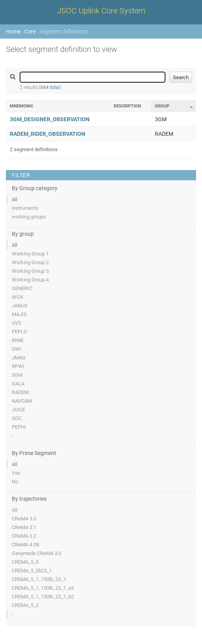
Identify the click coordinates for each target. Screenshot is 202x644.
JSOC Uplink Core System (101, 11)
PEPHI (19, 427)
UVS (17, 323)
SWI (17, 349)
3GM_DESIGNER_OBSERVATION (50, 119)
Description (127, 106)
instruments (25, 208)
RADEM (20, 392)
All (15, 199)
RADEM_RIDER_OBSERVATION (48, 134)
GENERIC (22, 288)
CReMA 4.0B (26, 545)
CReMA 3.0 (24, 519)
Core (30, 31)
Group (162, 106)
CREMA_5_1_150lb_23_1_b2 (43, 597)
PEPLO (19, 332)
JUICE (18, 410)
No (15, 482)
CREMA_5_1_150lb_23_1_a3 (43, 588)
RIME (18, 340)
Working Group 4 (30, 280)
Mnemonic (22, 106)
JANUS (20, 306)
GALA (18, 384)
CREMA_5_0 (25, 562)
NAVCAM (22, 401)
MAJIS (19, 314)
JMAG (19, 358)
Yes (16, 473)
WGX (17, 297)
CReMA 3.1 (24, 527)
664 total (50, 87)
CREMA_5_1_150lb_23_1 (39, 579)
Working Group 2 (30, 262)
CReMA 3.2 (24, 536)
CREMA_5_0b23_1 (32, 571)
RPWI (18, 366)
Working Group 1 (30, 254)
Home (13, 31)
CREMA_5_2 (25, 605)
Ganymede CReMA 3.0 (37, 553)
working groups (29, 217)
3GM (17, 375)
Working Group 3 (30, 271)
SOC (17, 418)
